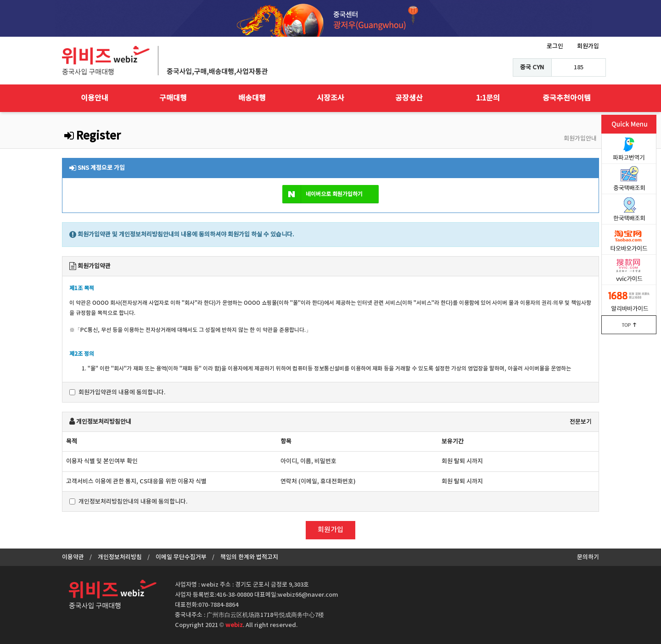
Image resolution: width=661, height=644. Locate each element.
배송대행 (252, 98)
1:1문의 (488, 98)
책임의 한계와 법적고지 (249, 557)
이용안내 (95, 98)
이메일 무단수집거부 (181, 557)
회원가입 (588, 46)
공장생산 (409, 98)
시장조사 (330, 98)
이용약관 (73, 557)
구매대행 (173, 98)
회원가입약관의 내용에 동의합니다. (117, 392)
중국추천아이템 (567, 98)
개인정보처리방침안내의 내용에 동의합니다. (128, 502)
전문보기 (581, 422)
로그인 (555, 46)
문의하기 (588, 557)
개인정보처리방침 (120, 557)
